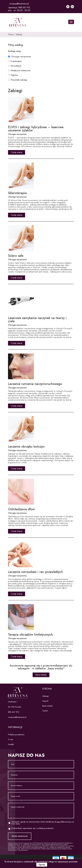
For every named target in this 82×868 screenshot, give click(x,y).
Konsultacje (16, 66)
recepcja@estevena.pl (19, 4)
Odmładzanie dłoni (22, 509)
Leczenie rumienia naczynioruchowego (35, 384)
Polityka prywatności (16, 735)
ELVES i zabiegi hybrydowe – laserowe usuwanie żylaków (36, 129)
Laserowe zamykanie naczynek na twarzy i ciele (37, 319)
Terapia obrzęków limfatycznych (30, 634)
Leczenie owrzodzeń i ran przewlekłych (35, 572)
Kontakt (11, 744)
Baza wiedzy (41, 675)
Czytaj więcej (17, 152)
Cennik (45, 711)
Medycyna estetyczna (21, 70)
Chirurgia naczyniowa (21, 56)
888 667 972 (24, 8)
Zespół (45, 701)
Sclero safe (16, 256)
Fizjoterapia (16, 61)
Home (11, 34)
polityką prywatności (45, 828)
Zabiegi (19, 34)
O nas (11, 739)
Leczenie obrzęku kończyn (26, 446)
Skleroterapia (17, 193)
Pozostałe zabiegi (19, 80)
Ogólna (14, 75)
